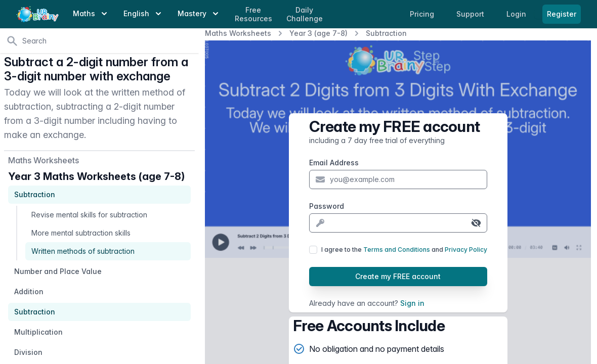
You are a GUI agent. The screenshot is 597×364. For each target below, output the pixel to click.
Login (517, 14)
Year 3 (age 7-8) (318, 33)
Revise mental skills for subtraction (89, 215)
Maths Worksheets (238, 33)
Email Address (334, 163)
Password (327, 206)
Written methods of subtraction (83, 251)
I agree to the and (404, 249)
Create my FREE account (398, 276)
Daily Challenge (305, 14)
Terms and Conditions (397, 249)
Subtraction (386, 33)
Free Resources (253, 14)
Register (562, 14)
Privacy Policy (466, 249)
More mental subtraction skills (81, 233)
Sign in (412, 303)
